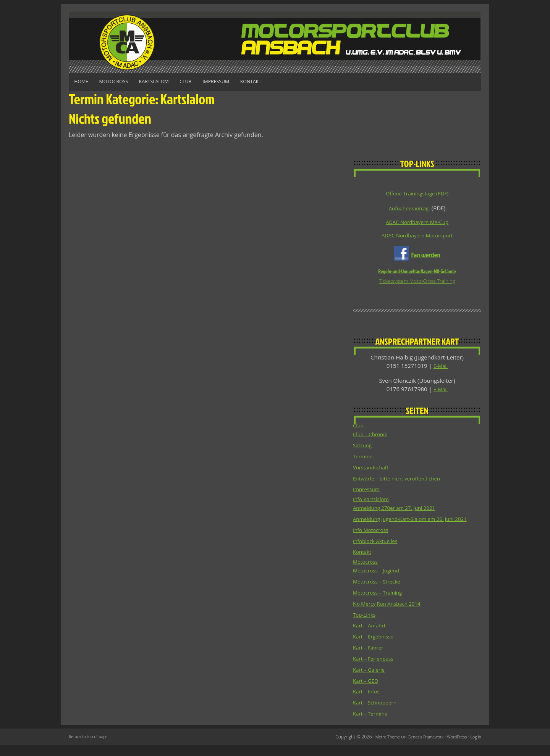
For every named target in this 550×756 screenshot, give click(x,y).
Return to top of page (91, 747)
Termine (364, 459)
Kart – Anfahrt (371, 637)
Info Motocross (373, 542)
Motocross (124, 81)
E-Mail (441, 368)
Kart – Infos (368, 703)
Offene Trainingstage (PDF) (417, 193)
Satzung (363, 448)
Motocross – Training (381, 604)
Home (84, 81)
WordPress (454, 747)
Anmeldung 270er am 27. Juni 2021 (400, 511)
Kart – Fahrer (370, 659)
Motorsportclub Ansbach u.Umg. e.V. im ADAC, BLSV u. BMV (275, 42)
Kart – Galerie (371, 681)
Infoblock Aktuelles (378, 553)
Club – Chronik (372, 437)
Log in (475, 747)
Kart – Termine (372, 724)
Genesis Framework (419, 747)
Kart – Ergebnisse (376, 648)
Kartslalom (172, 81)
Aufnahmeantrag (409, 208)
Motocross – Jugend (379, 583)
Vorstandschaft (373, 470)
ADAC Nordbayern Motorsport (417, 237)
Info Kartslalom (373, 503)
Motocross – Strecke (380, 594)
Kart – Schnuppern (378, 713)
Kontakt (291, 81)
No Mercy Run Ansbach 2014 (391, 616)
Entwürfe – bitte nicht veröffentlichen (402, 481)
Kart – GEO (367, 692)
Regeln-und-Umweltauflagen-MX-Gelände (417, 273)
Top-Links (366, 626)
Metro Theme (377, 747)
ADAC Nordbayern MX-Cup (417, 222)
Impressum (249, 81)
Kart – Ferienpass (376, 670)
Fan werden (426, 256)
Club (211, 81)
